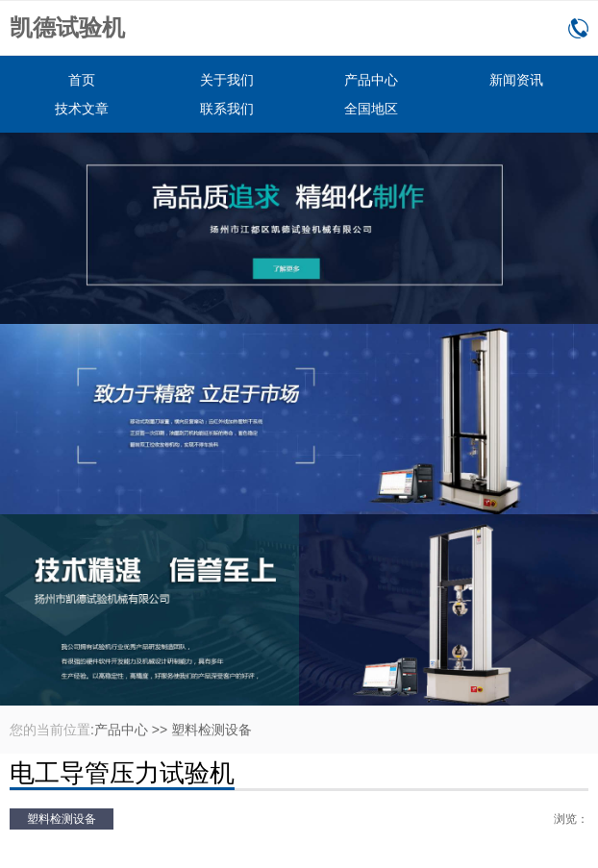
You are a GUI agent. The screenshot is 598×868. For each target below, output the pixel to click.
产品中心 (371, 80)
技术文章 (82, 109)
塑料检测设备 (212, 730)
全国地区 (371, 109)
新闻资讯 (516, 80)
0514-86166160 (578, 28)
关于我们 (227, 80)
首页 (82, 80)
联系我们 (227, 109)
